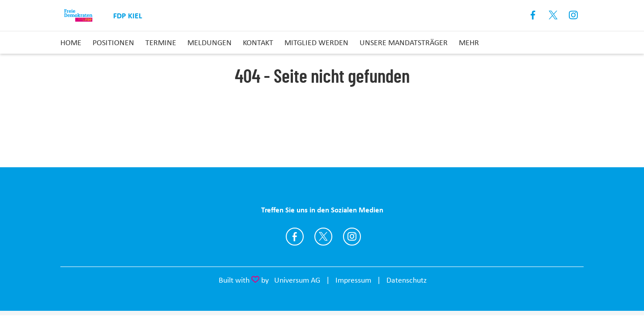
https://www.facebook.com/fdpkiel (295, 237)
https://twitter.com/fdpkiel (323, 237)
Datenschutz (407, 280)
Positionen (113, 42)
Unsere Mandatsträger (404, 42)
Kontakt (258, 42)
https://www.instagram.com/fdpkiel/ (352, 237)
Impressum (353, 280)
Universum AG (297, 280)
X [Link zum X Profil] (553, 15)
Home (71, 42)
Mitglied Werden (316, 42)
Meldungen (210, 42)
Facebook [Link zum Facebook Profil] (533, 15)
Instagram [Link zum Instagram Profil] (574, 15)
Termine (161, 42)
